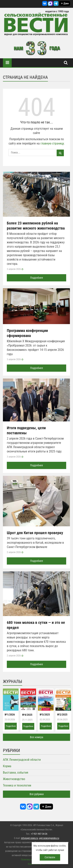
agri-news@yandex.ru (49, 838)
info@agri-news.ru (30, 838)
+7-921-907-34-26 (39, 834)
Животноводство (14, 779)
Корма (7, 766)
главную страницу (52, 143)
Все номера (37, 737)
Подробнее (37, 278)
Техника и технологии (17, 785)
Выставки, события (16, 773)
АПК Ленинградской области (22, 760)
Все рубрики (37, 794)
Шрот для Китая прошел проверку (35, 533)
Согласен (50, 857)
